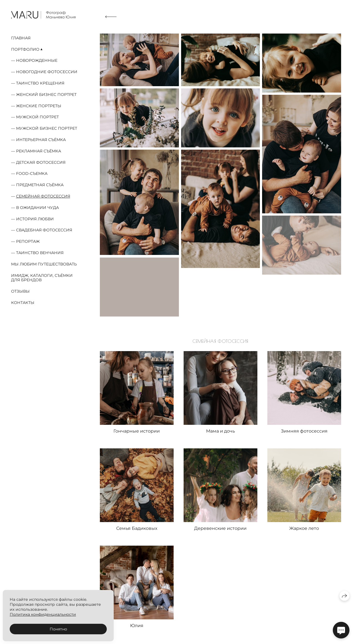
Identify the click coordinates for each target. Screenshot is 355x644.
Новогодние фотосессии (47, 72)
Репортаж (28, 241)
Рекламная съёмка (39, 151)
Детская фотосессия (41, 162)
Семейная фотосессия (43, 196)
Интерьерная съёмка (41, 140)
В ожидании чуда (37, 208)
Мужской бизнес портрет (47, 128)
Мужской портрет (37, 117)
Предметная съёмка (40, 185)
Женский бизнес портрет (46, 94)
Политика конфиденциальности (43, 614)
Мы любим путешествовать (44, 264)
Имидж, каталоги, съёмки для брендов (42, 278)
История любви (35, 219)
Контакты (23, 303)
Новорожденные (37, 60)
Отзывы (20, 291)
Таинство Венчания (40, 253)
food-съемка (32, 173)
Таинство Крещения (40, 83)
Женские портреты (39, 106)
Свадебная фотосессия (44, 230)
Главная (21, 38)
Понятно (58, 629)
